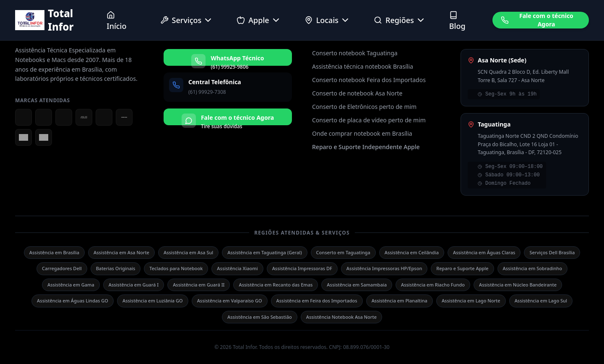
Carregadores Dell (62, 268)
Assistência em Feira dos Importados (317, 301)
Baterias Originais (116, 268)
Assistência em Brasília (54, 252)
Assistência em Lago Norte (471, 301)
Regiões (400, 20)
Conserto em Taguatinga (343, 252)
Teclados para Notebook (176, 268)
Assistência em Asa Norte (121, 252)
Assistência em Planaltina (400, 301)
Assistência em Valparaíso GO (230, 301)
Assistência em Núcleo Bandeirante (518, 285)
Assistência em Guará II (199, 285)
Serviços (187, 20)
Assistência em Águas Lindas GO (73, 301)
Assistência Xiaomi (237, 268)
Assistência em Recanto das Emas (276, 285)
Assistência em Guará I (134, 285)
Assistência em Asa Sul (188, 252)
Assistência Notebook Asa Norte (341, 317)
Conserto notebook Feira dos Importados (369, 80)
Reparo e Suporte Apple (462, 268)
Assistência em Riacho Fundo (433, 285)
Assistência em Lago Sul (541, 301)
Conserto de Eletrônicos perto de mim (364, 107)
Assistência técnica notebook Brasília (363, 66)
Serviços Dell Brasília (552, 252)
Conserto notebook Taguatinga (355, 53)
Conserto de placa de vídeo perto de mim (369, 120)
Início (116, 21)
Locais (327, 20)
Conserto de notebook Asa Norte (357, 93)
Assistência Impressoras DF (302, 268)
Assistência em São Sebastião (260, 317)
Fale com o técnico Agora (537, 20)
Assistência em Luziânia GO (153, 301)
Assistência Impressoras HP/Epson (384, 268)
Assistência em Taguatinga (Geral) (264, 252)
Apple (259, 20)
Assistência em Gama (71, 285)
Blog (457, 21)
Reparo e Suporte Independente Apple (366, 147)
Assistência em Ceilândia (412, 252)
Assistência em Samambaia (357, 285)
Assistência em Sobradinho (532, 268)
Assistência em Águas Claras (484, 252)
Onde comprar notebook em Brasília (362, 133)
